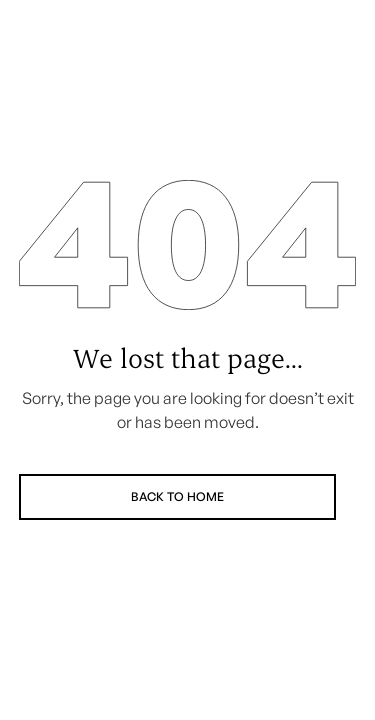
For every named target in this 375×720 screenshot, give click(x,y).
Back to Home (177, 496)
